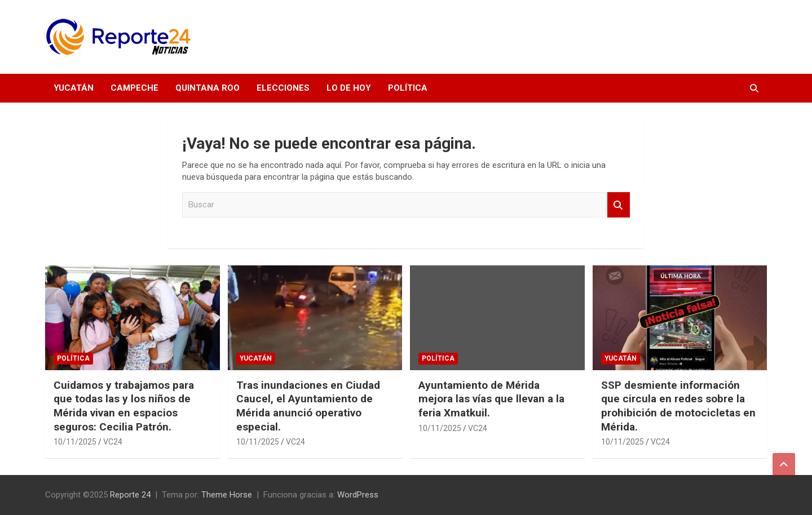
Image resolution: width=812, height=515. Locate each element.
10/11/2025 (75, 442)
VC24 (113, 442)
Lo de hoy (349, 88)
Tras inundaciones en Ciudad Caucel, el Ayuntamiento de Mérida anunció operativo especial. (308, 406)
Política (408, 88)
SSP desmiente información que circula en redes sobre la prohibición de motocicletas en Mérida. (678, 406)
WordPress (358, 495)
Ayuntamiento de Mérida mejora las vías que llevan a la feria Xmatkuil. (491, 399)
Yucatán (74, 88)
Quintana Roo (208, 88)
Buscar (619, 205)
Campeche (134, 88)
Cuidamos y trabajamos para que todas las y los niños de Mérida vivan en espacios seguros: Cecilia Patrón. (124, 406)
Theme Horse (227, 495)
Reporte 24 (130, 495)
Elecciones (283, 88)
